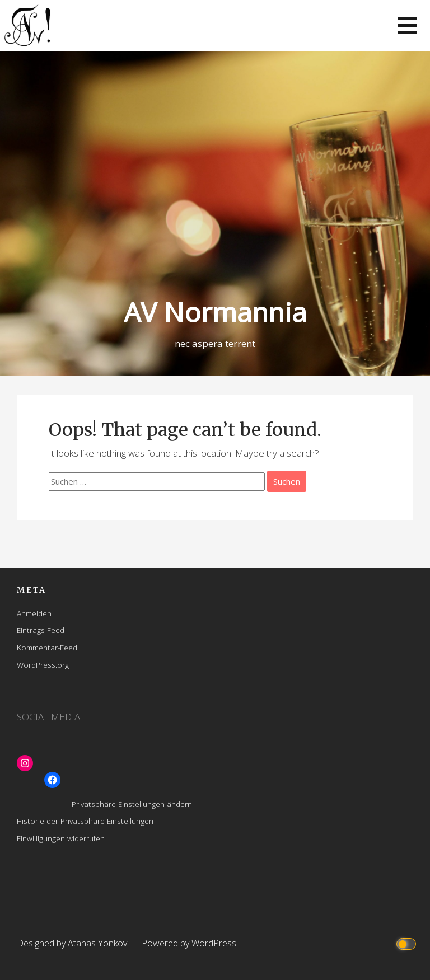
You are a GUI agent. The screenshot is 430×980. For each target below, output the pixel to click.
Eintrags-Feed (41, 630)
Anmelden (34, 613)
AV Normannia (215, 312)
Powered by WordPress (189, 943)
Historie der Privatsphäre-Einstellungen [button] (85, 821)
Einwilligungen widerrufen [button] (61, 838)
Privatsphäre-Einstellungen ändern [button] (132, 804)
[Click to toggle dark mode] (408, 943)
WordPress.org (43, 665)
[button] (407, 25)
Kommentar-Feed (47, 647)
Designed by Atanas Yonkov (73, 943)
